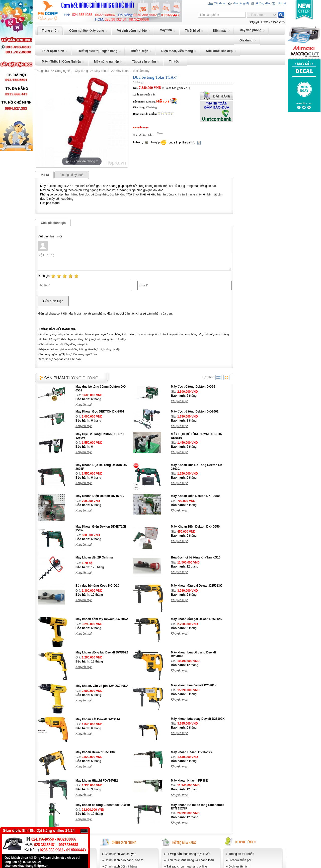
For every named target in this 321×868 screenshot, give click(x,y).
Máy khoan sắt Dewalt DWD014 (98, 719)
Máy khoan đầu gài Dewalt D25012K (197, 619)
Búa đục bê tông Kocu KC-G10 (97, 586)
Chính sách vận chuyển (120, 854)
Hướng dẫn (260, 4)
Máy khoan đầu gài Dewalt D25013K (197, 586)
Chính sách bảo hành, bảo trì (124, 860)
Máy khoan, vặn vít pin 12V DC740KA (102, 686)
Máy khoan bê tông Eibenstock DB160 (103, 805)
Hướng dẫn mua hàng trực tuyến (188, 854)
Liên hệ (278, 4)
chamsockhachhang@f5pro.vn (26, 866)
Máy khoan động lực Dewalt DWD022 (102, 652)
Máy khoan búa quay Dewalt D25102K (198, 719)
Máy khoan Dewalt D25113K (95, 752)
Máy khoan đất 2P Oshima (94, 557)
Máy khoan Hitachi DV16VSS (191, 752)
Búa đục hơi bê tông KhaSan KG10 (196, 557)
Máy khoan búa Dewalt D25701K (194, 685)
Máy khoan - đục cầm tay (133, 71)
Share (159, 133)
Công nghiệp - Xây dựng (72, 71)
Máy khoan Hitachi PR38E (189, 781)
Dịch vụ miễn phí (240, 860)
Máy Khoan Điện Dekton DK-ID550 (195, 527)
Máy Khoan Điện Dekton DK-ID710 (100, 496)
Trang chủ (42, 71)
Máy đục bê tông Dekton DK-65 (193, 387)
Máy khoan (102, 71)
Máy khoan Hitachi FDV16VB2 (97, 781)
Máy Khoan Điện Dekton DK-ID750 (195, 496)
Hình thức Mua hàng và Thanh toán (190, 860)
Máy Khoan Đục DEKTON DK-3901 (100, 412)
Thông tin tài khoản (241, 854)
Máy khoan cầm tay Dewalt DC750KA (102, 619)
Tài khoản (217, 4)
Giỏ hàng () (238, 4)
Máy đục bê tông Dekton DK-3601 (195, 412)
